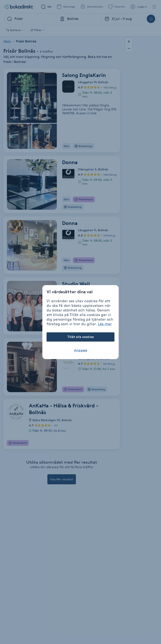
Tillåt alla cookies (81, 337)
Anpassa (81, 350)
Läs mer (105, 324)
